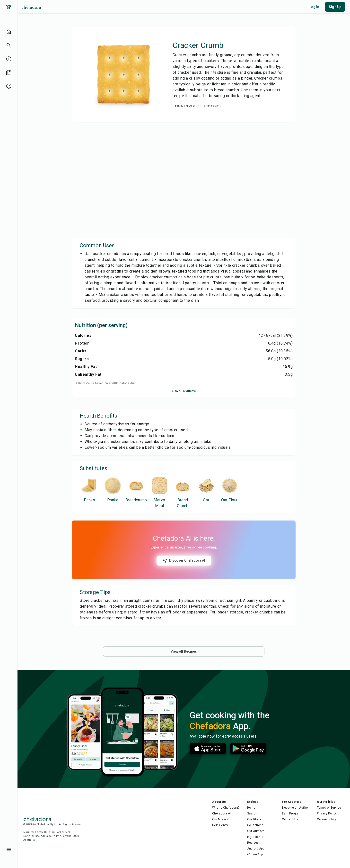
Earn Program (292, 813)
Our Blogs (254, 819)
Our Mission (221, 819)
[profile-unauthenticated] (9, 86)
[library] (9, 73)
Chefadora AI (222, 813)
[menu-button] (9, 850)
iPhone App (255, 854)
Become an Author (295, 808)
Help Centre (220, 825)
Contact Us (290, 819)
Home (251, 808)
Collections (255, 825)
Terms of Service (329, 808)
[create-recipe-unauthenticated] (9, 59)
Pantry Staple (211, 106)
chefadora (31, 7)
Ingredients (255, 837)
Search (252, 813)
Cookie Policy (327, 819)
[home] (9, 32)
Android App (256, 849)
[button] (9, 45)
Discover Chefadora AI (184, 561)
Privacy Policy (327, 813)
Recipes (253, 843)
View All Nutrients (184, 391)
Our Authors (256, 831)
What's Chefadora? (226, 808)
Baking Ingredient (186, 106)
